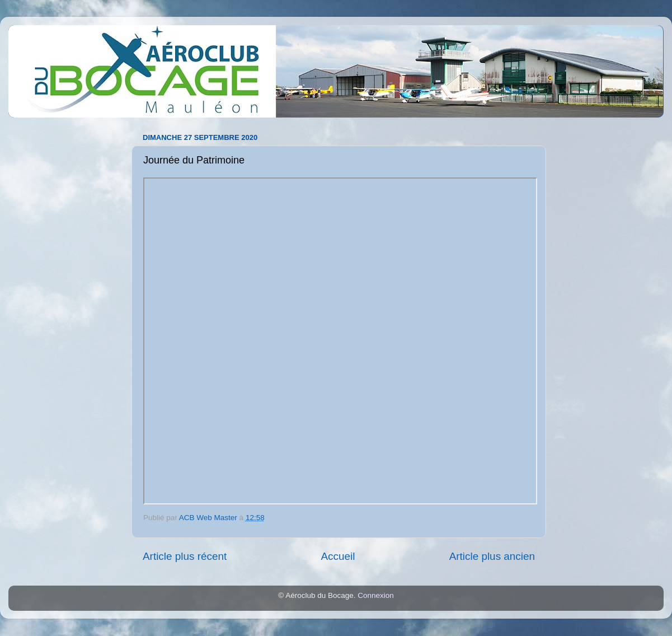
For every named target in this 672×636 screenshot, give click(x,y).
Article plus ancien (492, 556)
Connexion (376, 595)
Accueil (338, 556)
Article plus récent (185, 556)
